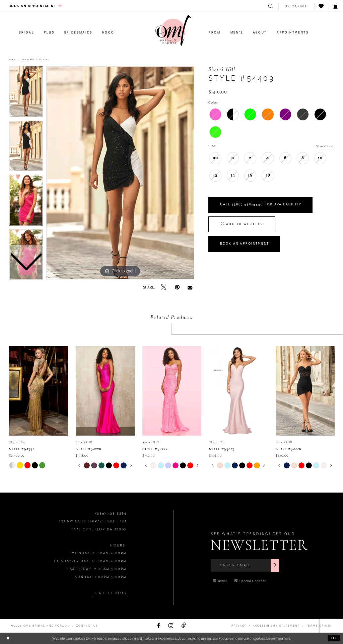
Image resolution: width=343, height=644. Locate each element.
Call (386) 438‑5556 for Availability (261, 205)
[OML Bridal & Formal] (173, 30)
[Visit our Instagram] (171, 626)
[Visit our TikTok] (184, 626)
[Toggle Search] (271, 6)
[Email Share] (190, 288)
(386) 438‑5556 (111, 514)
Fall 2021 (45, 60)
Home (13, 60)
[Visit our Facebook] (159, 626)
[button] (296, 6)
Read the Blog (110, 593)
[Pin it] (177, 287)
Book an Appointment (245, 245)
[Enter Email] (245, 565)
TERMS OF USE (319, 626)
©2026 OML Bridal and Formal (41, 626)
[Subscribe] (276, 565)
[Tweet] (164, 288)
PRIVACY (239, 626)
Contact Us (87, 626)
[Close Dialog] (8, 638)
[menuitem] (36, 6)
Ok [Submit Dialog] (334, 638)
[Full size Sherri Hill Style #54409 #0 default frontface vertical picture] (120, 173)
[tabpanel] (120, 173)
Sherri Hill (28, 60)
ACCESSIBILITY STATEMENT (277, 626)
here (287, 638)
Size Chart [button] (325, 146)
